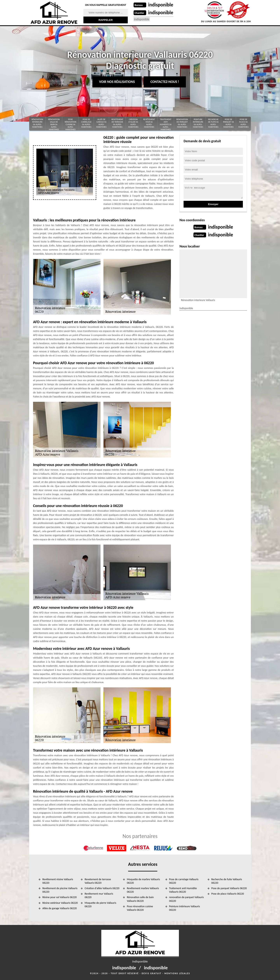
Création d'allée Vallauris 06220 (102, 888)
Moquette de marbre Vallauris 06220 (143, 881)
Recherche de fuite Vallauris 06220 (227, 881)
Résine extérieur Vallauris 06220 (60, 903)
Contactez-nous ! (165, 82)
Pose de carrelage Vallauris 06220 (184, 881)
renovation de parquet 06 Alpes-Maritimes (182, 123)
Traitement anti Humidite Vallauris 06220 (183, 890)
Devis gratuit (152, 973)
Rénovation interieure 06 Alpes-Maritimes (37, 123)
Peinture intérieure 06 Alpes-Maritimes (198, 123)
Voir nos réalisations (117, 82)
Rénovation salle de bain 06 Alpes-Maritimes (54, 124)
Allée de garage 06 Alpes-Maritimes (101, 123)
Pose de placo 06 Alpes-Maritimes (243, 123)
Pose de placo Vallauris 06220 (228, 894)
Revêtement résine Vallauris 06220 (58, 881)
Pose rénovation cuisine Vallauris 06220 (140, 908)
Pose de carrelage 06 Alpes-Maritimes (86, 123)
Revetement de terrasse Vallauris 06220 (98, 881)
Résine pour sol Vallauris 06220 (59, 897)
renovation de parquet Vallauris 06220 (186, 899)
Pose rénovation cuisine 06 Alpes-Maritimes (70, 124)
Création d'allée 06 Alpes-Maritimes (133, 123)
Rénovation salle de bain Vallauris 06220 (140, 899)
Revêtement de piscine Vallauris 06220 (60, 890)
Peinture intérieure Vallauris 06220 (185, 908)
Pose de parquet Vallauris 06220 (229, 888)
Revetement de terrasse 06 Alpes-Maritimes (117, 123)
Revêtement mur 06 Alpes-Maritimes (149, 123)
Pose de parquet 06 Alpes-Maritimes (228, 123)
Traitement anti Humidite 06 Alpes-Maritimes (166, 124)
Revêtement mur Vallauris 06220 (99, 895)
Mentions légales (177, 973)
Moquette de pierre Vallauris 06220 (100, 905)
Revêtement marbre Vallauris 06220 (143, 890)
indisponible (161, 5)
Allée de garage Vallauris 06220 (60, 908)
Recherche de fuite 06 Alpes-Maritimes (213, 123)
